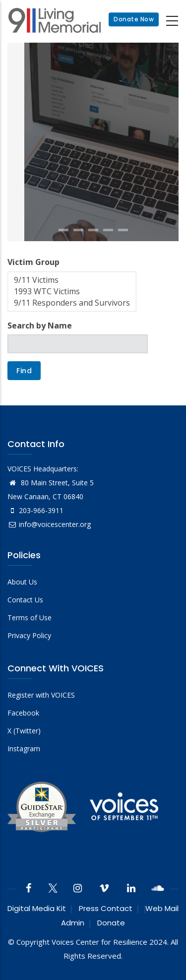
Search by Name (40, 326)
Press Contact (106, 908)
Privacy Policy (29, 635)
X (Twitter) (24, 731)
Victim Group (33, 262)
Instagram (24, 749)
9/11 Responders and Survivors (72, 303)
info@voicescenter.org (49, 524)
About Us (22, 582)
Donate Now (134, 20)
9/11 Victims (72, 280)
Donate (111, 923)
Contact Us (25, 600)
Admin (73, 923)
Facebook (23, 713)
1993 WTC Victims (72, 292)
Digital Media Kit (37, 908)
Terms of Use (30, 618)
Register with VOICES (41, 695)
